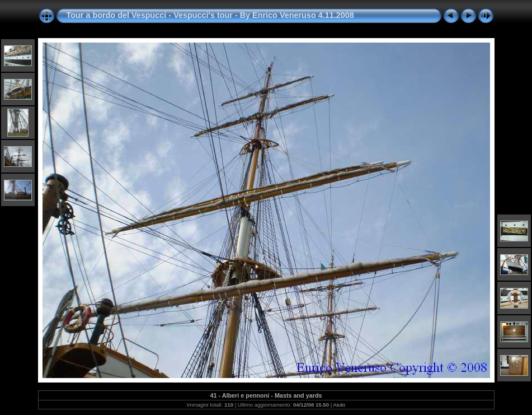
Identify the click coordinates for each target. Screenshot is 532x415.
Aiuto (339, 405)
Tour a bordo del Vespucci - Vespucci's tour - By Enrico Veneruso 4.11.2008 (210, 15)
